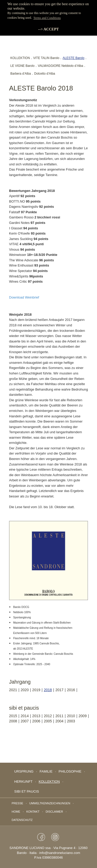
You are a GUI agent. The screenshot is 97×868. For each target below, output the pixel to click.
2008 (13, 721)
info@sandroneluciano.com (60, 853)
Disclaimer (54, 812)
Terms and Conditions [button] (47, 18)
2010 (71, 716)
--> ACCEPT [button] (49, 29)
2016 (71, 690)
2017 (59, 690)
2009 (83, 716)
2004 (59, 721)
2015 (13, 716)
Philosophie (70, 771)
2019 (36, 690)
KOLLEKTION (20, 58)
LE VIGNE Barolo (22, 66)
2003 (71, 721)
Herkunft (23, 782)
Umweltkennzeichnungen (50, 803)
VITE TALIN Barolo (46, 58)
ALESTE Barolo (73, 58)
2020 (25, 690)
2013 (36, 716)
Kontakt (33, 812)
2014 (25, 716)
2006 (36, 721)
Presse (17, 803)
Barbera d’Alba (21, 74)
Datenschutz (22, 820)
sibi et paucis (27, 791)
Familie (46, 771)
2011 (59, 716)
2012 (48, 716)
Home (16, 812)
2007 (25, 721)
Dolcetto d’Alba (45, 74)
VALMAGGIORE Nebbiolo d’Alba (60, 66)
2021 (13, 690)
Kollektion (49, 782)
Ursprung (24, 771)
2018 (48, 690)
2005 (48, 721)
